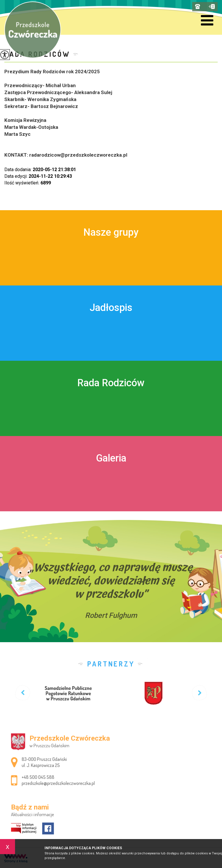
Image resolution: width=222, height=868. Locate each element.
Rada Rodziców (37, 54)
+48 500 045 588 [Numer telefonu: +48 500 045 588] (38, 777)
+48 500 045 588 (198, 7)
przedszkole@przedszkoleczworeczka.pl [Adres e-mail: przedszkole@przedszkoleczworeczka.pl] (58, 783)
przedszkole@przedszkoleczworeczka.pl (212, 7)
